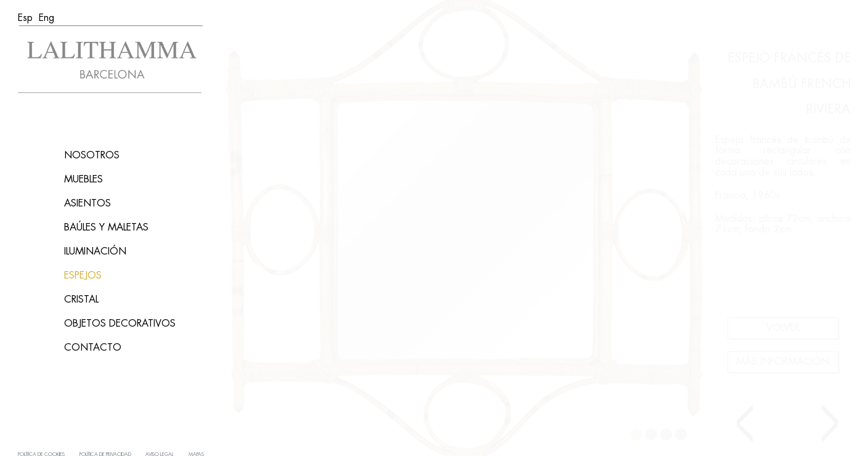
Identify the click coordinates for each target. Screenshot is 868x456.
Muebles (83, 179)
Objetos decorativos (120, 324)
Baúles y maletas (106, 227)
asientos (87, 203)
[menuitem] (25, 18)
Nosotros (92, 155)
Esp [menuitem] (25, 18)
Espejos (83, 275)
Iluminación (95, 251)
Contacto (93, 348)
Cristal (81, 299)
